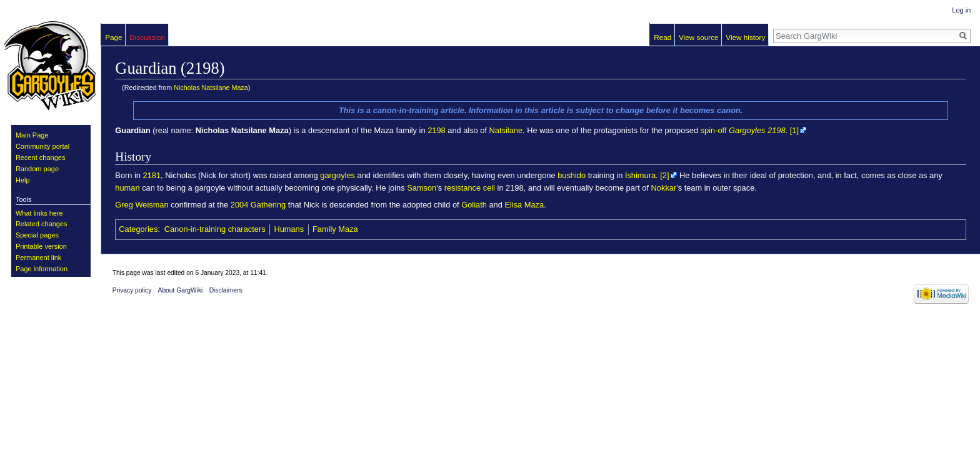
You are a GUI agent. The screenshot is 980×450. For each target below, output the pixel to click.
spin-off (714, 130)
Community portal (42, 146)
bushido (572, 175)
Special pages (37, 235)
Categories (138, 229)
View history (745, 37)
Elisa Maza (524, 205)
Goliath (474, 205)
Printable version (41, 246)
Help (23, 180)
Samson (422, 188)
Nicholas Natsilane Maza (211, 87)
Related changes (42, 224)
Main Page (32, 135)
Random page (37, 169)
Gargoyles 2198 (757, 130)
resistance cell (470, 188)
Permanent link (38, 257)
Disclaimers (226, 290)
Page (113, 37)
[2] (664, 175)
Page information (42, 269)
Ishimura (640, 175)
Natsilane (506, 130)
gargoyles (337, 175)
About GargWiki (181, 290)
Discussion (147, 37)
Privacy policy (132, 290)
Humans (289, 229)
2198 (437, 130)
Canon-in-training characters (215, 229)
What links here (39, 213)
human (127, 188)
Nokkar (664, 188)
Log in (961, 10)
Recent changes (41, 157)
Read (662, 37)
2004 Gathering (258, 205)
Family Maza (335, 229)
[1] (794, 130)
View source (699, 37)
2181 (152, 175)
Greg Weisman (142, 205)
